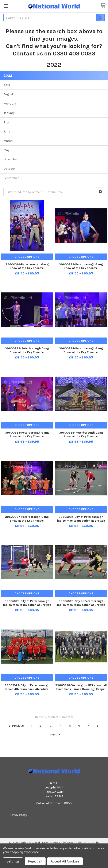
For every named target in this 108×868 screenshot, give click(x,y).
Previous (16, 726)
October (9, 169)
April (7, 85)
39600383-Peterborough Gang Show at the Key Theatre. (27, 350)
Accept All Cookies (65, 861)
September (11, 178)
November (11, 159)
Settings (13, 861)
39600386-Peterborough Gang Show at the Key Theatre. (81, 435)
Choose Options (27, 257)
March (8, 141)
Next (56, 735)
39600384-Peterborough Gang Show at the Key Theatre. (81, 350)
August (8, 94)
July (6, 122)
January (9, 113)
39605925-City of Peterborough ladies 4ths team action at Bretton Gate (27, 605)
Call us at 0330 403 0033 (54, 803)
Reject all (35, 861)
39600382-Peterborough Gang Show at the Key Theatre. (81, 266)
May (6, 150)
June (7, 132)
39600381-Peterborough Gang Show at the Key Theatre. (27, 266)
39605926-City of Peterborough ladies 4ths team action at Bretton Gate (81, 605)
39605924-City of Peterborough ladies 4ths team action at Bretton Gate (81, 521)
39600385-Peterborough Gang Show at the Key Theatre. (27, 435)
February (10, 104)
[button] (100, 192)
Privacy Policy (18, 815)
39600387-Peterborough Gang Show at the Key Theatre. (27, 519)
